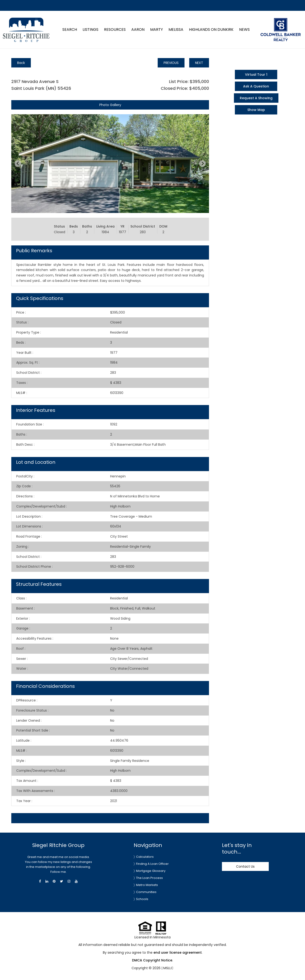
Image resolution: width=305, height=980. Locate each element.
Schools (142, 899)
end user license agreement (178, 952)
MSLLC (168, 968)
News (244, 30)
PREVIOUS (171, 63)
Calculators (145, 857)
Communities (146, 892)
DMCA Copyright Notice (152, 960)
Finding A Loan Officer (152, 864)
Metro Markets (147, 885)
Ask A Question (256, 86)
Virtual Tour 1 (256, 75)
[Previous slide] (18, 164)
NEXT (199, 63)
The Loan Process (149, 878)
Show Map (256, 110)
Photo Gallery (110, 105)
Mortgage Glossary (151, 871)
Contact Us (245, 866)
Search (70, 30)
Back (21, 63)
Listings (90, 30)
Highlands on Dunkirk (211, 30)
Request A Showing (256, 98)
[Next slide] (202, 164)
